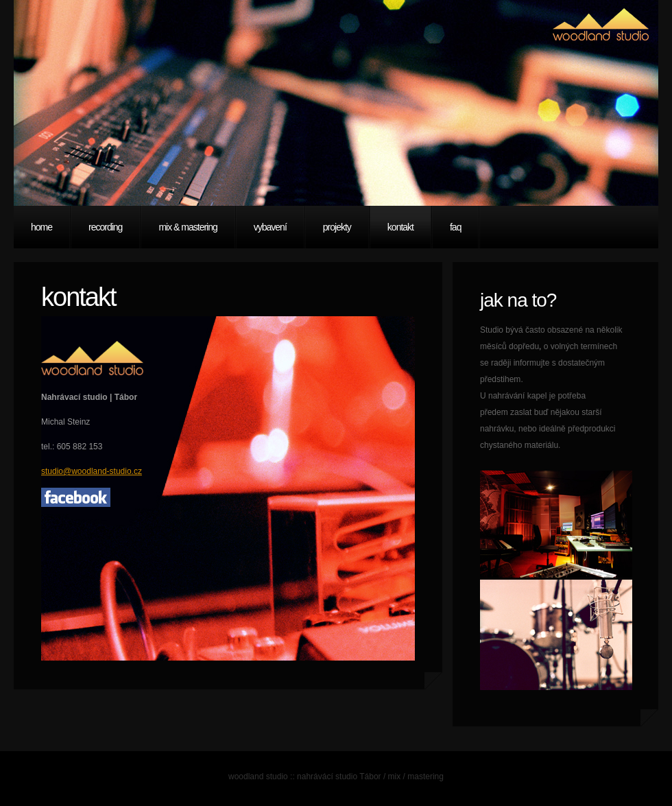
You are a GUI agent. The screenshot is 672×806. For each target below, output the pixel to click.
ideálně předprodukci (577, 429)
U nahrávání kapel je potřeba (533, 396)
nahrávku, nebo (509, 429)
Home (41, 227)
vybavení (270, 227)
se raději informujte (516, 363)
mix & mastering (188, 227)
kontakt (400, 227)
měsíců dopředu (509, 346)
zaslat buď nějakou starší (556, 412)
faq (455, 227)
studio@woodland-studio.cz (92, 471)
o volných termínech (580, 346)
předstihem (500, 379)
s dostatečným (578, 363)
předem (495, 412)
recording (105, 227)
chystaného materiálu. (520, 445)
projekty (337, 227)
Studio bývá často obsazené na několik (551, 330)
